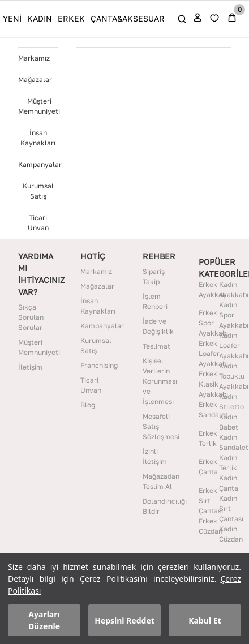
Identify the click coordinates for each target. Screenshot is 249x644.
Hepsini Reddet (124, 621)
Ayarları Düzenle (44, 620)
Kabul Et (205, 621)
